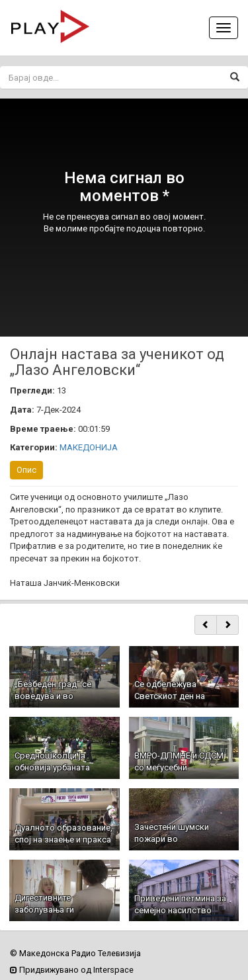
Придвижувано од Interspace (72, 970)
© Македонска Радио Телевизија (75, 953)
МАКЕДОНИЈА (89, 447)
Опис (26, 470)
